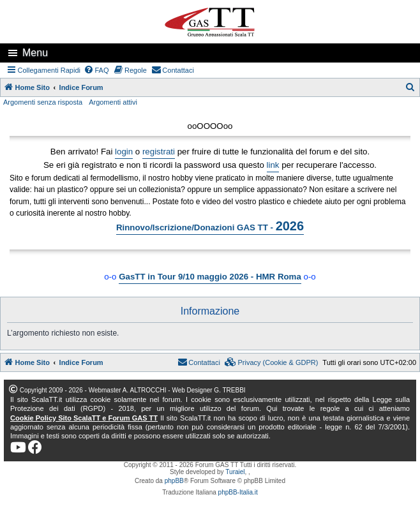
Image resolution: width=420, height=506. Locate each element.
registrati (159, 152)
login (124, 152)
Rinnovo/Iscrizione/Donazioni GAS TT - (210, 226)
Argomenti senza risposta (43, 102)
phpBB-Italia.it (238, 492)
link (273, 165)
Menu (35, 53)
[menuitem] (96, 70)
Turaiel (235, 472)
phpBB (174, 481)
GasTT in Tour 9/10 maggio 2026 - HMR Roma (210, 277)
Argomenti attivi (113, 102)
